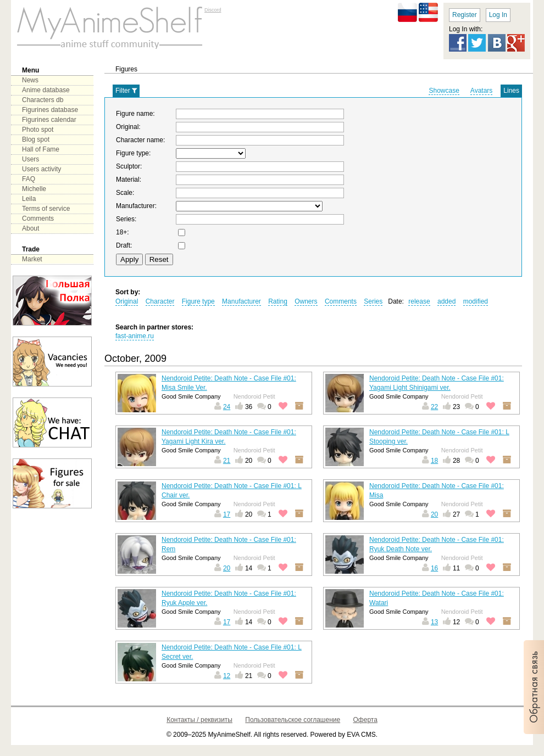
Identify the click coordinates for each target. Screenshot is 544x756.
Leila (29, 199)
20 (434, 514)
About (30, 228)
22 (434, 407)
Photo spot (38, 130)
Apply (129, 259)
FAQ (29, 179)
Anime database (46, 90)
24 (227, 407)
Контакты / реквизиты (199, 720)
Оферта (365, 720)
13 (434, 622)
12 (227, 676)
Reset (159, 259)
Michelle (34, 189)
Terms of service (46, 209)
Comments (38, 219)
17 (227, 514)
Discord (213, 10)
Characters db (43, 100)
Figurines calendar (49, 120)
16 (434, 568)
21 (227, 461)
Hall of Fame (41, 149)
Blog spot (36, 139)
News (30, 80)
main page (110, 27)
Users (30, 159)
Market (32, 259)
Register (465, 15)
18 (434, 461)
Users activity (41, 169)
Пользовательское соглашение (293, 720)
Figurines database (50, 110)
